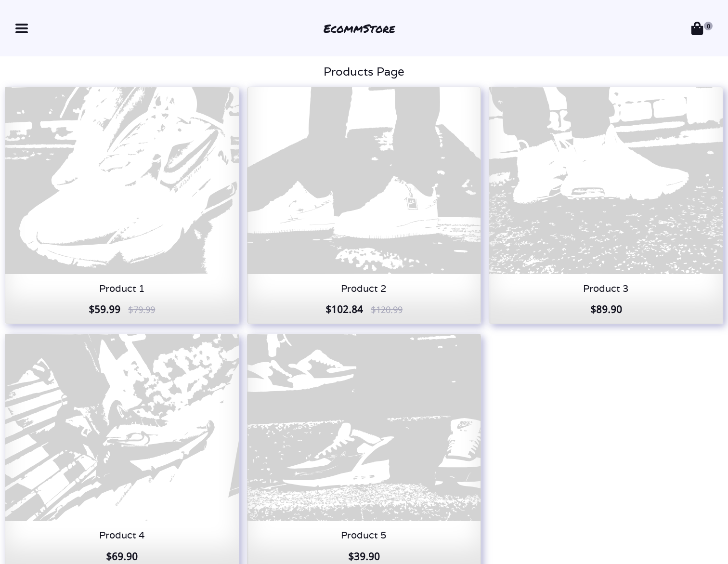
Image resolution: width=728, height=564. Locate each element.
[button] (22, 28)
